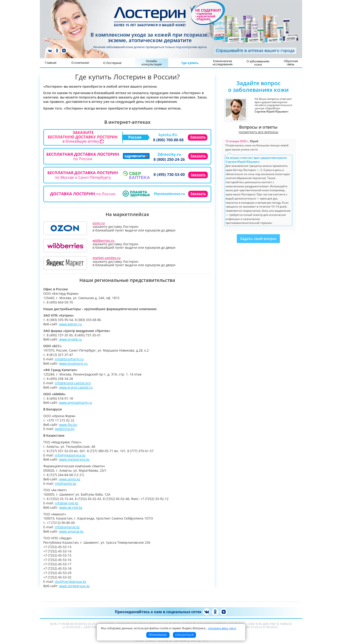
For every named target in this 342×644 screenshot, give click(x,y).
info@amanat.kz (67, 527)
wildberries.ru (103, 241)
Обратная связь (291, 63)
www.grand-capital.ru (76, 387)
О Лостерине (112, 63)
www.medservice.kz (74, 459)
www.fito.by (68, 425)
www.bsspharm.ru (73, 363)
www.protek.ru (71, 339)
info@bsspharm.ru (69, 359)
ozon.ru (99, 223)
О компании (80, 63)
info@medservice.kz (70, 455)
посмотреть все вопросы (258, 132)
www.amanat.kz (71, 531)
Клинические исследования (223, 63)
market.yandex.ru (107, 258)
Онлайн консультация (152, 63)
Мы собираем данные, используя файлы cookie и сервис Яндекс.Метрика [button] (169, 628)
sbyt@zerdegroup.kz (71, 582)
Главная (51, 63)
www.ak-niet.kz (71, 507)
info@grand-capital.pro (73, 383)
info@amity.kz (66, 484)
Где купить (190, 63)
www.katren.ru (71, 324)
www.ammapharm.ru (76, 403)
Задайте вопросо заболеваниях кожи (258, 86)
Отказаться (184, 635)
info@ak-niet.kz (67, 503)
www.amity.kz (70, 479)
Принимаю (158, 635)
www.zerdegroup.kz (74, 586)
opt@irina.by (65, 429)
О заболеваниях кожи (258, 63)
